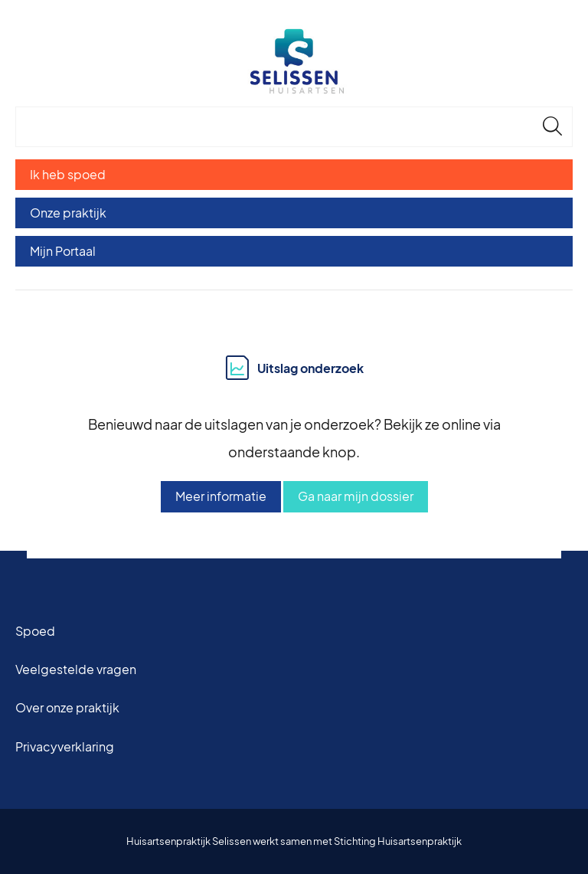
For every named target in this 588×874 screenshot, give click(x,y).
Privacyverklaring (65, 746)
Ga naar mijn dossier (356, 496)
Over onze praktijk (67, 707)
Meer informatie (221, 496)
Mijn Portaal (63, 251)
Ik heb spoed (68, 174)
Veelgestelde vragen (76, 669)
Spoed (35, 631)
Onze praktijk (68, 213)
